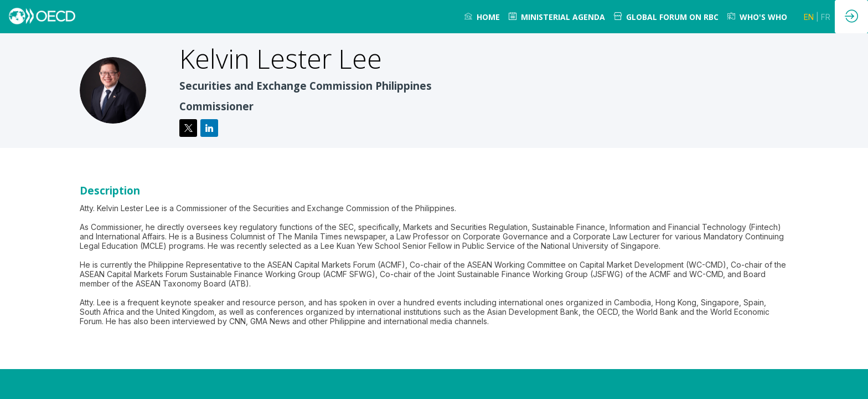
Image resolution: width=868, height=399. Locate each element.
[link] (482, 17)
